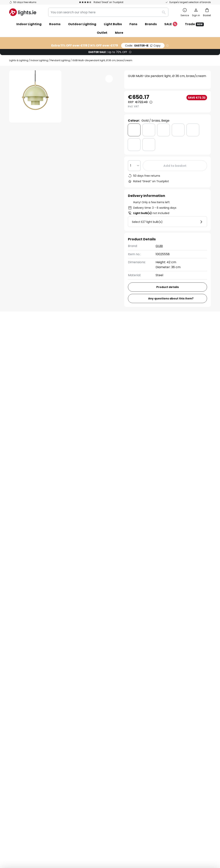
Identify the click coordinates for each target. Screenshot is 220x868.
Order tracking (20, 706)
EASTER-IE (143, 46)
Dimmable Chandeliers (136, 484)
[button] (35, 152)
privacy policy (167, 655)
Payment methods (23, 732)
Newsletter (86, 706)
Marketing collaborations (96, 712)
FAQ (12, 699)
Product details (75, 332)
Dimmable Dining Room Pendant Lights (38, 484)
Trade (194, 24)
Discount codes (89, 719)
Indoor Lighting (39, 60)
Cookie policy (156, 712)
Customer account (23, 739)
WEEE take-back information (169, 833)
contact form (107, 655)
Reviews (109, 332)
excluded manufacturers (125, 665)
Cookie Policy (126, 833)
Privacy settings (44, 833)
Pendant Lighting (60, 60)
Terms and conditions (162, 699)
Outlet (102, 33)
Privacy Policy (108, 833)
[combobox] (108, 12)
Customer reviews (91, 732)
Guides (101, 745)
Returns (15, 726)
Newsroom (100, 739)
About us (84, 699)
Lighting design (100, 726)
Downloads (138, 332)
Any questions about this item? (171, 298)
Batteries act (143, 833)
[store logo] (23, 12)
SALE (171, 24)
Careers (84, 739)
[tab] (30, 332)
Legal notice (155, 719)
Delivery (15, 719)
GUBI (159, 246)
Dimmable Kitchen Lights (177, 484)
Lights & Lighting (19, 60)
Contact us (17, 712)
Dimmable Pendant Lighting (92, 484)
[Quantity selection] (134, 166)
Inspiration (86, 745)
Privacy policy (157, 706)
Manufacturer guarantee (28, 745)
